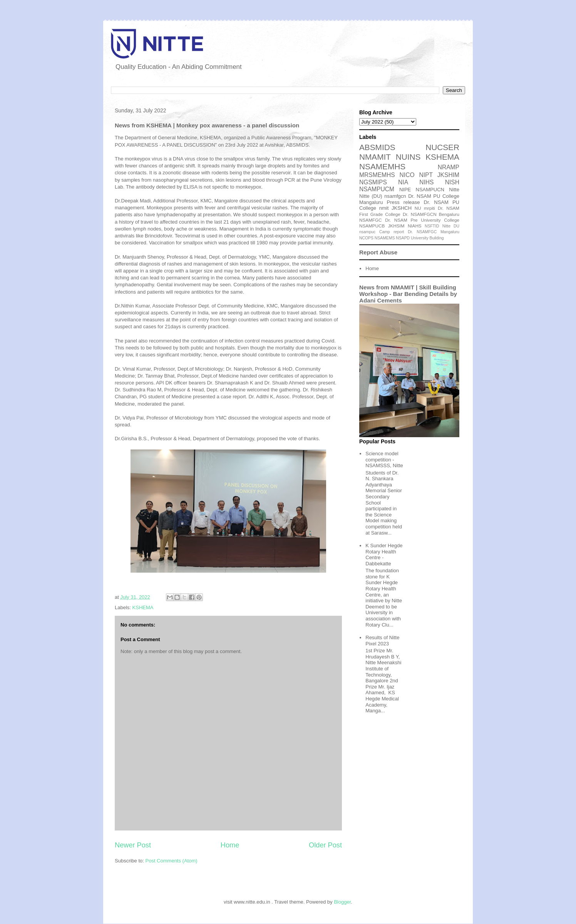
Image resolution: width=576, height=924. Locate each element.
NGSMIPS (373, 182)
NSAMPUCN (430, 190)
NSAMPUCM (377, 189)
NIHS (426, 182)
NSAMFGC (370, 220)
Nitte (454, 190)
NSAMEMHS (382, 166)
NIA (403, 182)
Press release (404, 202)
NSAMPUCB (372, 226)
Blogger (342, 902)
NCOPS (366, 238)
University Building (427, 238)
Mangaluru (450, 232)
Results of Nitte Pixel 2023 (382, 641)
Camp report (392, 232)
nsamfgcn (395, 196)
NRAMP (449, 167)
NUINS (408, 157)
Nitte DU (451, 226)
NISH (452, 182)
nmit (384, 208)
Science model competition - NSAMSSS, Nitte (384, 459)
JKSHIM (448, 175)
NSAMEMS (385, 238)
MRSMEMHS (377, 175)
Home (230, 845)
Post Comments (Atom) (172, 861)
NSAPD (403, 238)
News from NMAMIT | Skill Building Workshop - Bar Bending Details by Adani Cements (408, 294)
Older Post (325, 845)
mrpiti (429, 208)
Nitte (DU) (371, 196)
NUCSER (442, 147)
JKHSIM (396, 226)
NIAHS (415, 226)
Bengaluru (449, 214)
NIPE (405, 190)
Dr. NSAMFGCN (420, 214)
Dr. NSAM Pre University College (422, 220)
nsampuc (367, 232)
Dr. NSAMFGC (422, 232)
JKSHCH (402, 208)
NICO (407, 175)
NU (418, 208)
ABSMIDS (377, 147)
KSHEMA (143, 607)
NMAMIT (375, 157)
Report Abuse (378, 252)
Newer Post (133, 845)
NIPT (426, 175)
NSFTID (432, 226)
